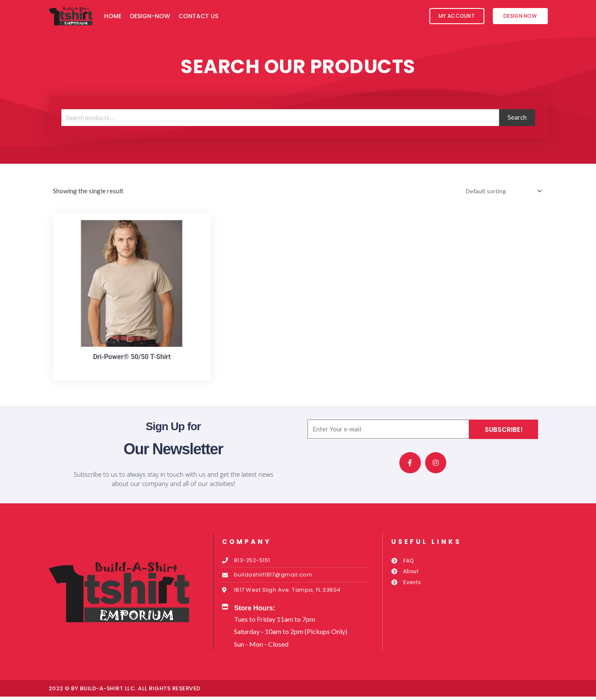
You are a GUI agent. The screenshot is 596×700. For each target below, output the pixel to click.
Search (517, 117)
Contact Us (198, 16)
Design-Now (150, 16)
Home (113, 16)
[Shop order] (500, 191)
